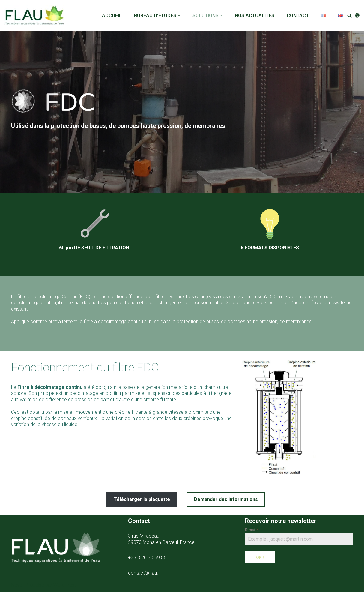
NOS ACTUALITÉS (255, 15)
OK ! (260, 557)
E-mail (251, 530)
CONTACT (298, 15)
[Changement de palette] (357, 15)
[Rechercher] (349, 15)
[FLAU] (36, 15)
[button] (179, 15)
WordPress (65, 585)
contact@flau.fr (145, 573)
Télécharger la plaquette (142, 499)
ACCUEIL (112, 15)
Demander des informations (226, 499)
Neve (17, 585)
